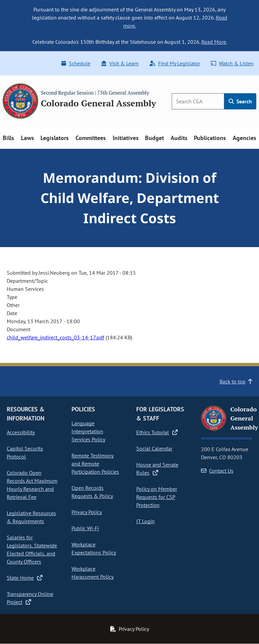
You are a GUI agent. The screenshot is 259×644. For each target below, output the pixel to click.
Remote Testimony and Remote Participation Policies (95, 464)
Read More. (214, 42)
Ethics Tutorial (157, 432)
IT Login (146, 521)
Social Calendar (154, 448)
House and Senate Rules (157, 469)
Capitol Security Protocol (25, 452)
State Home (25, 578)
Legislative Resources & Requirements (31, 517)
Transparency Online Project (30, 598)
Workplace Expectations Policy (94, 548)
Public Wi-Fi (85, 528)
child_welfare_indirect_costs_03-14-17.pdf (55, 337)
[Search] (198, 101)
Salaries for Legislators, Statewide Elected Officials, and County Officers (32, 549)
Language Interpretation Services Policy (88, 431)
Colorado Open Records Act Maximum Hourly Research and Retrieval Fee (32, 485)
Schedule (76, 63)
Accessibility (21, 432)
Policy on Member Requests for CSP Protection (157, 497)
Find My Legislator (175, 63)
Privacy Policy (87, 512)
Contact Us (217, 471)
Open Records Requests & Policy (92, 492)
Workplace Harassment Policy (93, 573)
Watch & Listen (232, 63)
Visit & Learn (120, 63)
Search (240, 101)
